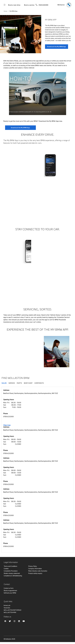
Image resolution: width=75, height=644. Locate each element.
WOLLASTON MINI (10, 612)
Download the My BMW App (20, 128)
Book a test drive (14, 5)
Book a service (29, 5)
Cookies (6, 569)
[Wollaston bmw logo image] (64, 5)
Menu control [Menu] (5, 5)
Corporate (39, 383)
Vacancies (7, 608)
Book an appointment (10, 591)
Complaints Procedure (11, 571)
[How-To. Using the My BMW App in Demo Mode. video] (38, 94)
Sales (4, 383)
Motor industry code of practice (38, 571)
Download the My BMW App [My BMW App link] (57, 47)
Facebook (5, 621)
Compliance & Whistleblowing (13, 576)
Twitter (10, 621)
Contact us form (9, 588)
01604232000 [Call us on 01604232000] (44, 5)
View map (7, 425)
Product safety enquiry (35, 573)
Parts (19, 383)
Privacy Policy (33, 566)
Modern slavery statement (12, 573)
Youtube (24, 621)
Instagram (14, 621)
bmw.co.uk (7, 605)
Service (12, 383)
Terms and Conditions (10, 566)
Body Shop (28, 383)
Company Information (35, 569)
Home (5, 11)
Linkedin (19, 621)
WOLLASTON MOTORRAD (12, 610)
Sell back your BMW (10, 593)
